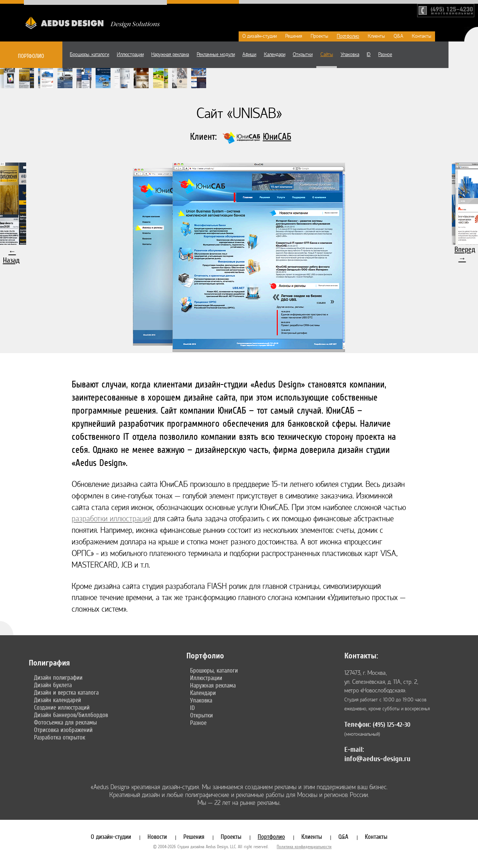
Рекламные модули (216, 55)
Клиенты (376, 36)
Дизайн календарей (58, 700)
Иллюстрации (130, 55)
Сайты (327, 55)
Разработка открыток (60, 737)
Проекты (319, 36)
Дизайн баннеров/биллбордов (71, 715)
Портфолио (348, 36)
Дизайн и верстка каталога (66, 692)
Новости (157, 837)
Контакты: (361, 656)
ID (369, 55)
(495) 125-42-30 (392, 725)
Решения (294, 36)
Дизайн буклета (53, 685)
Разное (385, 55)
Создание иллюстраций (62, 707)
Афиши (249, 55)
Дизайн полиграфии (58, 677)
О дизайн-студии (260, 36)
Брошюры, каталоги (89, 55)
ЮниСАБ (277, 137)
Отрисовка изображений (63, 730)
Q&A (398, 36)
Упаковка (350, 55)
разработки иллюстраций (111, 519)
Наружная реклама (170, 55)
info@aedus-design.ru (377, 759)
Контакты (422, 36)
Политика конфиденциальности (304, 847)
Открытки (303, 55)
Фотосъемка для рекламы (65, 722)
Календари (275, 55)
